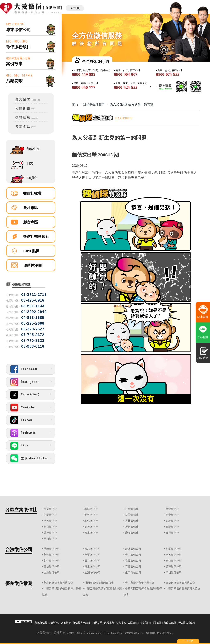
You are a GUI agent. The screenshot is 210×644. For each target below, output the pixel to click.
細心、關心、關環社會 (31, 79)
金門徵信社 (172, 533)
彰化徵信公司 (52, 561)
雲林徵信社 (132, 521)
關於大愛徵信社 (31, 27)
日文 (30, 163)
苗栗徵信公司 (92, 555)
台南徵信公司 (174, 561)
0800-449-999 (84, 74)
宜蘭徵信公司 (133, 567)
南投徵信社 (50, 521)
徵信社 (48, 633)
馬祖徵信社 (50, 539)
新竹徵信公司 (52, 555)
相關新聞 (97, 623)
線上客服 (203, 317)
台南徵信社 (50, 527)
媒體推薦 (109, 623)
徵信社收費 (32, 193)
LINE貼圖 (31, 251)
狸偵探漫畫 (32, 265)
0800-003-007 (126, 74)
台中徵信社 (172, 515)
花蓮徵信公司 (174, 567)
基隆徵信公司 (52, 549)
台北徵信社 (132, 509)
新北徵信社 (172, 509)
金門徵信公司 (133, 573)
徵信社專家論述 (82, 623)
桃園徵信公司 (174, 549)
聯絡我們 (145, 623)
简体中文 (33, 149)
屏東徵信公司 (92, 567)
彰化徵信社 (91, 521)
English (32, 178)
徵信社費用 (170, 623)
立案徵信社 (50, 509)
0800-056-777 (84, 87)
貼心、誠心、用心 (31, 45)
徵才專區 (31, 208)
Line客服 (203, 337)
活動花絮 (121, 623)
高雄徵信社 (91, 527)
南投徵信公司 (174, 555)
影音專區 (31, 222)
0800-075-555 (168, 74)
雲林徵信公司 (92, 561)
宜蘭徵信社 (172, 527)
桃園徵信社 (50, 515)
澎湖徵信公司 (92, 573)
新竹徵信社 (91, 515)
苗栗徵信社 (132, 515)
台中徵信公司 (133, 555)
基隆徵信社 (91, 509)
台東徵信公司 (52, 573)
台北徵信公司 (92, 549)
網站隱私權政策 (186, 623)
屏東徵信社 (132, 527)
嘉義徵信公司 (133, 561)
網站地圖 (156, 623)
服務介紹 (54, 623)
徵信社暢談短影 (36, 237)
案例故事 (66, 623)
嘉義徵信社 (172, 521)
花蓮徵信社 (50, 533)
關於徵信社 (41, 623)
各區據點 (133, 623)
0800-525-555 (126, 87)
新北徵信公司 (133, 549)
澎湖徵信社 (132, 533)
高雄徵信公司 (52, 567)
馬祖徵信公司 (174, 573)
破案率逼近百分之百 (31, 62)
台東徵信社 (91, 533)
